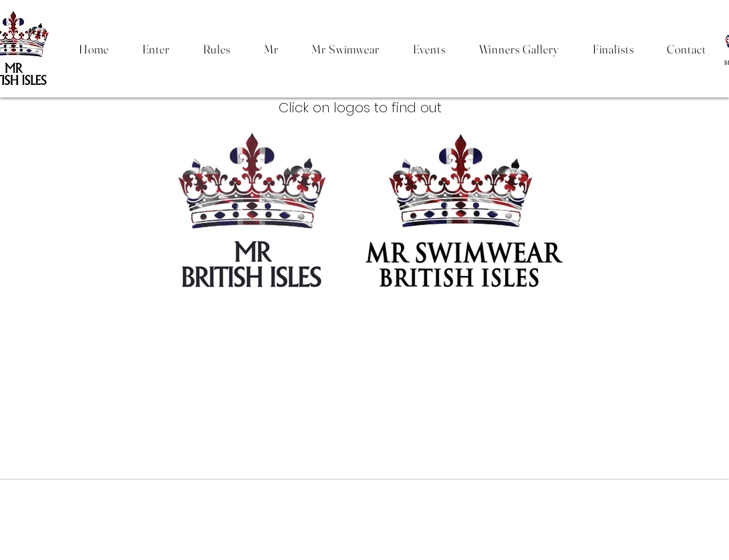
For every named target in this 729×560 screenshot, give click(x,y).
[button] (217, 49)
